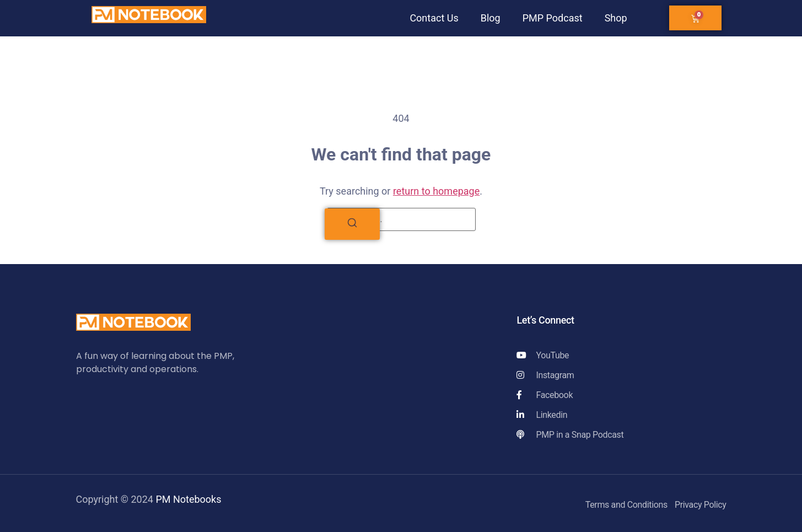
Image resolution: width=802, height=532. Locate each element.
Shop (616, 18)
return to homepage (436, 191)
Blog (491, 18)
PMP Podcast (553, 18)
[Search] (352, 224)
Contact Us (434, 18)
